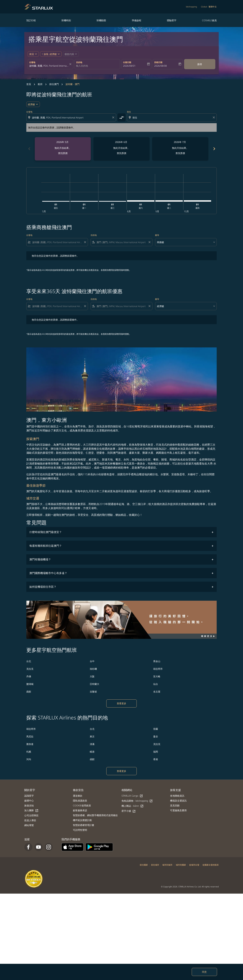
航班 (40, 84)
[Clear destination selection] (214, 117)
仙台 (156, 684)
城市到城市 (167, 865)
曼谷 (156, 736)
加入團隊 (31, 811)
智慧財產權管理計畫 (84, 825)
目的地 (79, 62)
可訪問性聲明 (80, 830)
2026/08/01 (129, 66)
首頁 (29, 84)
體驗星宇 (172, 20)
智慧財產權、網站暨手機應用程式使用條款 (95, 815)
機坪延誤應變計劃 (82, 820)
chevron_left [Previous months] (29, 149)
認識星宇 (29, 796)
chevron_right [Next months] (214, 149)
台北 (29, 661)
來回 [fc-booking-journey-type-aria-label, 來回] (32, 54)
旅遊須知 (29, 805)
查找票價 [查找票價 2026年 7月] (180, 153)
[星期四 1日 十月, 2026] (197, 201)
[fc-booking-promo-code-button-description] (69, 54)
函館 (29, 692)
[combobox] (49, 66)
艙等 (157, 235)
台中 (92, 661)
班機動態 (101, 20)
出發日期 (127, 62)
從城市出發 (194, 865)
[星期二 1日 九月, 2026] (169, 201)
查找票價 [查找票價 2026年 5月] (63, 153)
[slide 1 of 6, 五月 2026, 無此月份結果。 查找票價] (63, 149)
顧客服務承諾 (80, 810)
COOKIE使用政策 (82, 805)
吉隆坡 (93, 692)
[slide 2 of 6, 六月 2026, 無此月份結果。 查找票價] (122, 149)
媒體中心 (29, 801)
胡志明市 (158, 669)
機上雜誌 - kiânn (133, 806)
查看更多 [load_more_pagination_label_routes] (122, 703)
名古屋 (157, 692)
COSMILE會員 (209, 20)
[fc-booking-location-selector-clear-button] (71, 64)
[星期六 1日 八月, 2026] (141, 201)
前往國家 (144, 865)
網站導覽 (29, 825)
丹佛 (29, 676)
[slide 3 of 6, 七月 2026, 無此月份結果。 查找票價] (180, 149)
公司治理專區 (31, 815)
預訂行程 (31, 20)
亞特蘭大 (94, 684)
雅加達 (30, 744)
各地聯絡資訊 (177, 796)
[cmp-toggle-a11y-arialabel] (122, 117)
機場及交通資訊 (178, 801)
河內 (29, 759)
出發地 (32, 62)
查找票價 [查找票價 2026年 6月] (122, 153)
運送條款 (78, 796)
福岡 (156, 752)
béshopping (191, 7)
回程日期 (158, 62)
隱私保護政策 (80, 801)
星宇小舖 (129, 811)
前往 (129, 112)
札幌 (29, 752)
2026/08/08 (160, 66)
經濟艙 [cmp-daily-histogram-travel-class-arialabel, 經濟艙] (31, 104)
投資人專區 (30, 820)
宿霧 (156, 729)
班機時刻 (66, 20)
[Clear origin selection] (114, 117)
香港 (156, 759)
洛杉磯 (93, 669)
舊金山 (157, 661)
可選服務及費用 (178, 810)
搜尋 (200, 64)
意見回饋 (175, 805)
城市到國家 (181, 865)
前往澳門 (54, 84)
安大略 (157, 676)
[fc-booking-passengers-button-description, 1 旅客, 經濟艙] (49, 54)
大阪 (92, 676)
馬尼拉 (30, 736)
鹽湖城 (30, 684)
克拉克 (30, 669)
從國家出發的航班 (211, 865)
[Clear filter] (85, 242)
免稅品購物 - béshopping (137, 801)
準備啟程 (137, 20)
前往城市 (155, 865)
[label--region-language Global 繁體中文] (209, 7)
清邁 (92, 744)
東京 (92, 736)
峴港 (92, 752)
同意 (204, 972)
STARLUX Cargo (132, 796)
